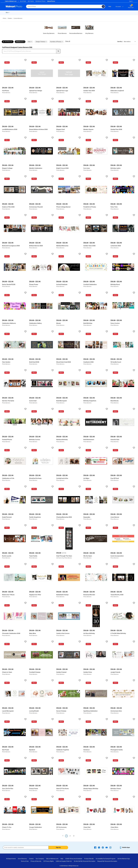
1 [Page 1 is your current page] (66, 836)
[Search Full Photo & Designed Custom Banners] (29, 51)
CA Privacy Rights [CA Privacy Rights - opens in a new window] (49, 861)
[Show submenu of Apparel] (98, 12)
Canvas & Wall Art (64, 13)
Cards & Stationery (45, 13)
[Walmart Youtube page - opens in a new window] (107, 847)
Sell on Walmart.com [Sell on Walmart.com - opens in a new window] (52, 859)
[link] (49, 29)
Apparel (95, 13)
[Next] (74, 836)
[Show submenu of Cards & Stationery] (50, 12)
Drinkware (103, 13)
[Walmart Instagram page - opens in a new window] (110, 847)
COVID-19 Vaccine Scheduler (74, 859)
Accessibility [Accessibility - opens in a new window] (99, 859)
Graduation (22, 13)
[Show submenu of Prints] (38, 12)
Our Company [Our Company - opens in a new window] (40, 859)
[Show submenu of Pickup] (32, 12)
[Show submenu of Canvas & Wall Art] (69, 12)
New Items (15, 13)
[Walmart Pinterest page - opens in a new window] (103, 847)
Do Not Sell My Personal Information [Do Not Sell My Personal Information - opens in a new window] (85, 861)
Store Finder (23, 1)
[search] (58, 51)
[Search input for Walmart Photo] (64, 6)
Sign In (131, 1)
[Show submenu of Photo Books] (85, 12)
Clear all (68, 41)
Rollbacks (8, 13)
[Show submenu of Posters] (57, 12)
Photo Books (81, 13)
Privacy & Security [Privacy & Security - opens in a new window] (36, 861)
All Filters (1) (8, 42)
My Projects (31, 1)
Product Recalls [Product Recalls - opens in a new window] (89, 859)
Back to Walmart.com (10, 1)
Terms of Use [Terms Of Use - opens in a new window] (25, 861)
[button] (15, 60)
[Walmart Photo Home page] (14, 6)
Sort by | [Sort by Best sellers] (120, 42)
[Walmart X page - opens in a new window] (99, 847)
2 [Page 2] (70, 836)
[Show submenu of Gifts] (91, 12)
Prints (35, 13)
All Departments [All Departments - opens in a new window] (11, 859)
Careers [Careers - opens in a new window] (31, 859)
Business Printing (121, 13)
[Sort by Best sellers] (130, 42)
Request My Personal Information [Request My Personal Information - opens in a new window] (107, 861)
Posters (54, 13)
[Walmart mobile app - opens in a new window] (125, 847)
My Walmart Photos (40, 1)
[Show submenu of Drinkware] (106, 12)
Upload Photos (51, 1)
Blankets (73, 13)
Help (110, 6)
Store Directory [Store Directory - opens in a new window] (22, 859)
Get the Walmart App (124, 859)
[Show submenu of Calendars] (114, 12)
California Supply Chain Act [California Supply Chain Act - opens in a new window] (64, 861)
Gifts (89, 13)
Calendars (111, 13)
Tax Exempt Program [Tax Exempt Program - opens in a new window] (109, 859)
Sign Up (58, 847)
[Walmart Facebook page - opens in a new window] (95, 847)
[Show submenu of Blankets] (76, 12)
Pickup (29, 13)
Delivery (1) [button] (20, 42)
